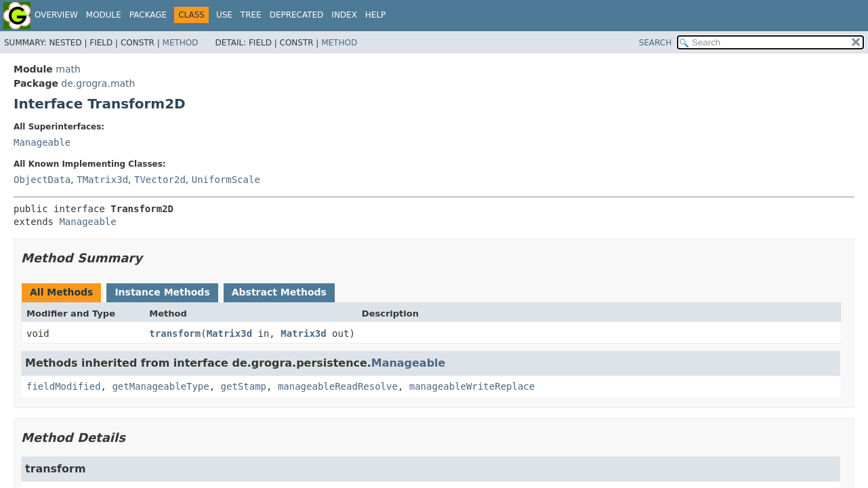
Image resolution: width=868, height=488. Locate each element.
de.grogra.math (98, 83)
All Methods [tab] (61, 292)
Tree (251, 15)
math (68, 69)
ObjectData (42, 180)
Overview (56, 15)
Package (148, 15)
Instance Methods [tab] (162, 292)
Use (224, 15)
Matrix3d (229, 333)
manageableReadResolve (338, 386)
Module (104, 15)
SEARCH (656, 43)
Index (344, 15)
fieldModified (64, 386)
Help (376, 15)
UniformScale (226, 180)
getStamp (244, 386)
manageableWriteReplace (472, 386)
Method (181, 43)
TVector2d (160, 180)
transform (175, 333)
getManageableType (160, 386)
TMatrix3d (102, 180)
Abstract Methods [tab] (279, 292)
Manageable (42, 142)
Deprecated (297, 15)
